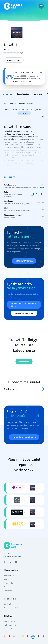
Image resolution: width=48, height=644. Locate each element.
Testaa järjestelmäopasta (24, 437)
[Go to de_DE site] (23, 637)
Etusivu (10, 104)
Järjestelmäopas (10, 621)
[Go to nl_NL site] (39, 637)
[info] (22, 53)
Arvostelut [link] (7, 94)
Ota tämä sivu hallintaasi (24, 313)
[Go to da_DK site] (9, 637)
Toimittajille (8, 604)
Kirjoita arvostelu (14, 60)
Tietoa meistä (9, 575)
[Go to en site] (33, 637)
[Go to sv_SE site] (5, 637)
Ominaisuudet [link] (23, 94)
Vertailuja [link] (38, 94)
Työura (7, 579)
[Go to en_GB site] (27, 637)
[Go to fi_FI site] (18, 637)
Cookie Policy (9, 591)
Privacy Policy (9, 583)
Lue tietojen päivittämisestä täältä (23, 305)
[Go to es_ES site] (43, 637)
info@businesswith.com (12, 556)
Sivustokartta (9, 629)
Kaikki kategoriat (10, 625)
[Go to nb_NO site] (14, 637)
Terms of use (9, 587)
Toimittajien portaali (11, 608)
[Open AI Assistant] (16, 562)
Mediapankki (20, 104)
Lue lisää (10, 177)
